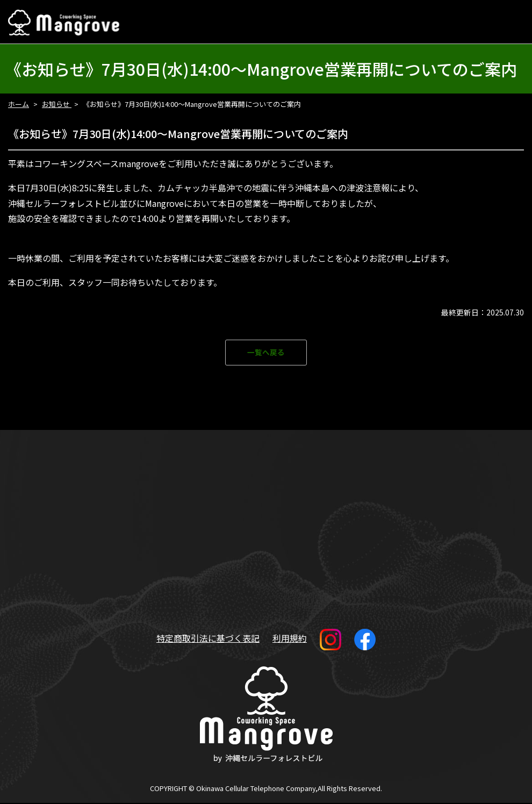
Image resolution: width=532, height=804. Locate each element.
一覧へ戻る (266, 353)
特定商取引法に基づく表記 (208, 638)
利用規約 (290, 638)
